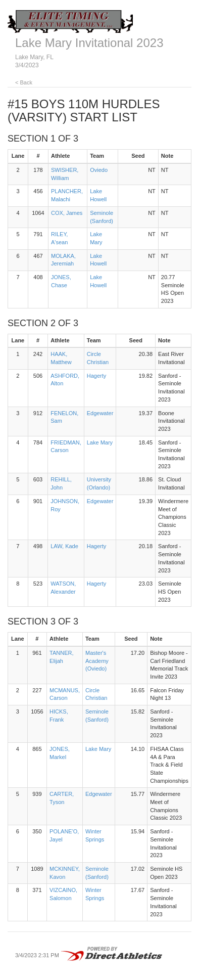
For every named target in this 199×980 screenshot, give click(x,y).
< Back (24, 82)
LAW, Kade (64, 546)
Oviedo (99, 170)
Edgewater (100, 413)
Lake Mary (100, 442)
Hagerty (97, 376)
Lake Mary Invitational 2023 (89, 43)
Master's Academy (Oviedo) (97, 661)
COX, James (67, 213)
